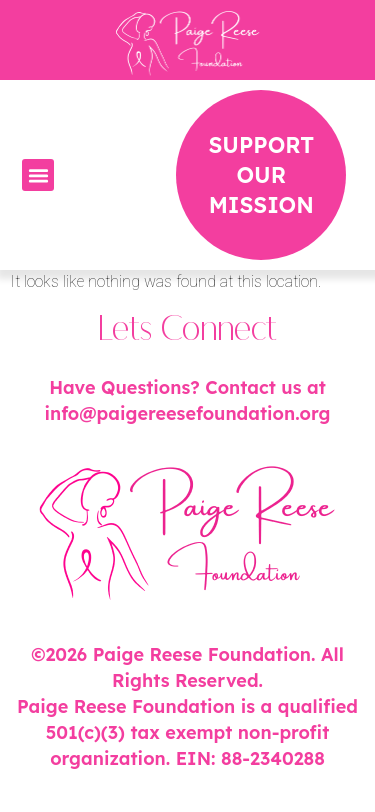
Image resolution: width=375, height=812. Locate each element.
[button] (38, 175)
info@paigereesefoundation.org (187, 413)
